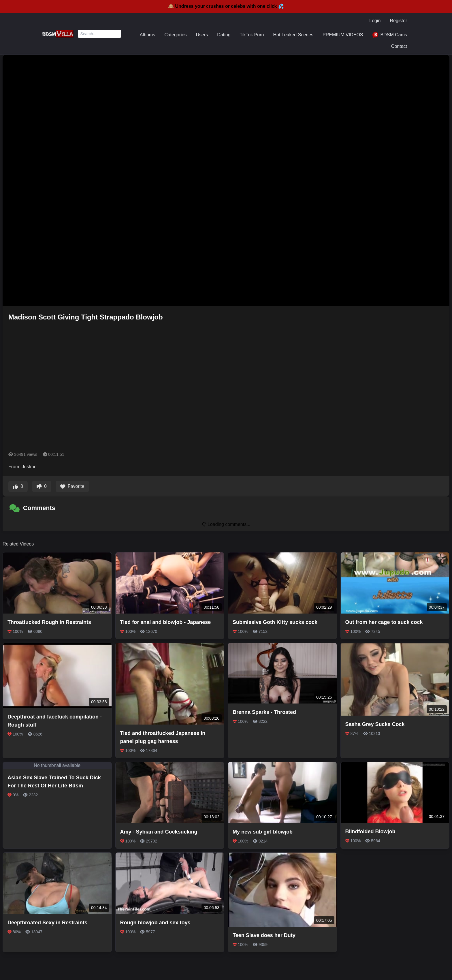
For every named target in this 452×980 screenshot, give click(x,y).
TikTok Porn (252, 35)
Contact (399, 46)
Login (375, 21)
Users (202, 35)
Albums (147, 35)
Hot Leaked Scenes (293, 35)
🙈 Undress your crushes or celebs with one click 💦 (226, 6)
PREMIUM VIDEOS (343, 35)
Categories (175, 35)
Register (398, 21)
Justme (29, 467)
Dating (224, 35)
